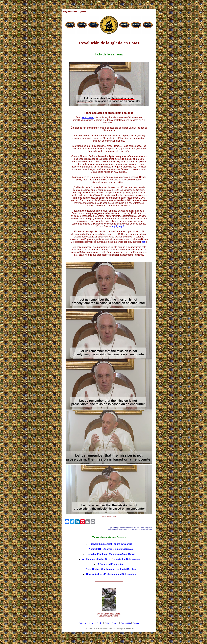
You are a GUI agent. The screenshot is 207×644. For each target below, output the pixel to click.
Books (99, 623)
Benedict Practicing (111, 554)
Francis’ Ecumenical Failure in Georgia (111, 544)
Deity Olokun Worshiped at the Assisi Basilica (111, 569)
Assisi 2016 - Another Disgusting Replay (111, 549)
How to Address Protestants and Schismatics (111, 574)
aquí (114, 226)
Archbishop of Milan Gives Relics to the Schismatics (111, 559)
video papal (88, 117)
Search (115, 623)
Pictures (82, 623)
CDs (107, 623)
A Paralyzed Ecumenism (111, 564)
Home (91, 623)
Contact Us (126, 623)
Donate (136, 623)
